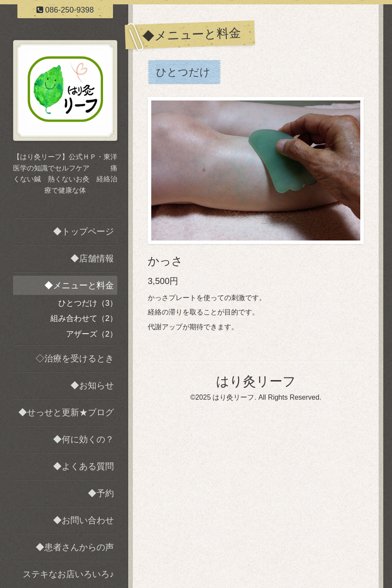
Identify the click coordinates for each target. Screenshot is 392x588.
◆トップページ (83, 231)
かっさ (165, 261)
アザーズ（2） (92, 334)
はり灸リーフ (256, 381)
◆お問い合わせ (83, 520)
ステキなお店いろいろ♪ (68, 574)
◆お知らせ (92, 385)
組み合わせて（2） (84, 318)
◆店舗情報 (92, 258)
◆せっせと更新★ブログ (66, 412)
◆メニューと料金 (79, 285)
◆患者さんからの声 (75, 547)
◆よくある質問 (83, 466)
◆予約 (101, 493)
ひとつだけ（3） (88, 303)
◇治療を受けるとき (75, 358)
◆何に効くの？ (83, 439)
